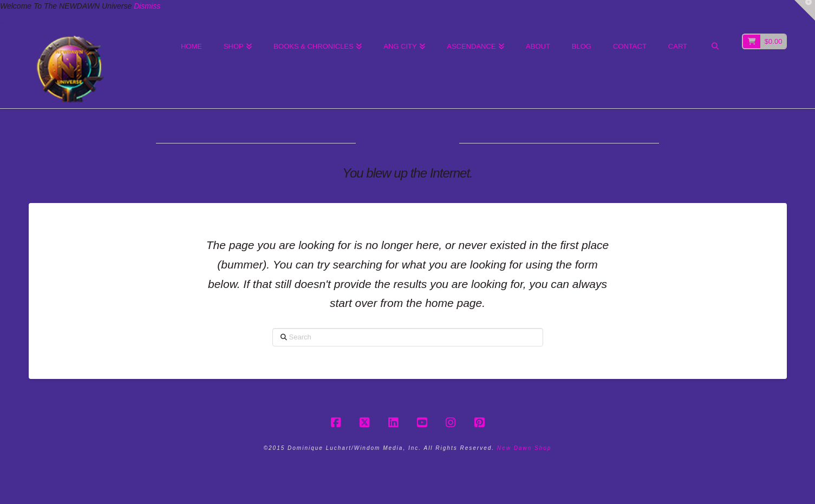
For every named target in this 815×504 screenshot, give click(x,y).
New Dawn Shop (524, 448)
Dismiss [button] (147, 6)
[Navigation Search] (715, 47)
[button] (805, 10)
